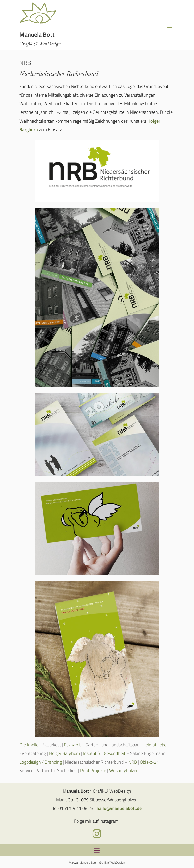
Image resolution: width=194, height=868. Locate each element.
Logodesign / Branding (41, 762)
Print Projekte (93, 771)
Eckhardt (73, 745)
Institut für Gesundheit (104, 753)
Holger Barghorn (65, 753)
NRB (132, 762)
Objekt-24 (149, 762)
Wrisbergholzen (124, 771)
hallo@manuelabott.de (119, 808)
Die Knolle (29, 745)
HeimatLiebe (155, 745)
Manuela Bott (37, 34)
